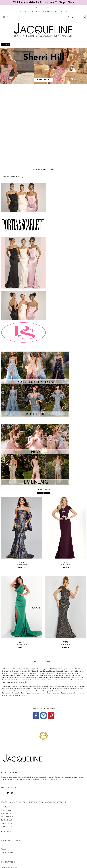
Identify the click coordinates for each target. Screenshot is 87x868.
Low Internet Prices (8, 853)
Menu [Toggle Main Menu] (6, 44)
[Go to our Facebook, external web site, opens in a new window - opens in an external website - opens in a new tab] (3, 793)
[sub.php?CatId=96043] (43, 66)
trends (53, 708)
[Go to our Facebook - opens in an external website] (36, 715)
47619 (65, 562)
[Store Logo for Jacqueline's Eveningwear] (43, 30)
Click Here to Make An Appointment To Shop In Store (43, 2)
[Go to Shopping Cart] (4, 17)
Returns (4, 849)
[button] (6, 66)
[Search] (77, 17)
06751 (65, 642)
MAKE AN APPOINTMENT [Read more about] (11, 177)
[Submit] (84, 17)
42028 (22, 562)
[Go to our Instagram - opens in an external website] (43, 715)
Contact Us (5, 845)
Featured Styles (43, 489)
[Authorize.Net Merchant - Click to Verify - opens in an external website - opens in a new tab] (43, 736)
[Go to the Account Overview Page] (8, 17)
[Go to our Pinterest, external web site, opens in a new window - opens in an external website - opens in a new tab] (8, 793)
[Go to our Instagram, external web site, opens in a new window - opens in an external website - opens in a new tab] (12, 793)
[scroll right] (47, 493)
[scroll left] (40, 493)
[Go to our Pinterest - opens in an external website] (51, 715)
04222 (22, 642)
